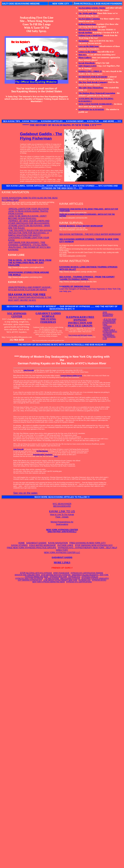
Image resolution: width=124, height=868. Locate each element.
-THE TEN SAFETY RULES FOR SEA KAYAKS (30, 230)
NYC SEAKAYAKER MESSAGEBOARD (62, 505)
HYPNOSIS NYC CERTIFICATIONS (79, 582)
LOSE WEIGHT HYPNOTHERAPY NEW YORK (60, 580)
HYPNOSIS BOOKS (99, 580)
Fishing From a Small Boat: (91, 35)
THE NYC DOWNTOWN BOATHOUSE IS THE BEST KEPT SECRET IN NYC (30, 297)
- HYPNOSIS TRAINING (107, 327)
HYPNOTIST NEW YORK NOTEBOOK (29, 578)
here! (56, 456)
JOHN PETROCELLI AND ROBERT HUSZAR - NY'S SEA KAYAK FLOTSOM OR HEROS (30, 288)
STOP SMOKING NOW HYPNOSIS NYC (94, 545)
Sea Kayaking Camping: (89, 19)
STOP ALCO (36, 573)
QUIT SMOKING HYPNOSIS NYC (30, 580)
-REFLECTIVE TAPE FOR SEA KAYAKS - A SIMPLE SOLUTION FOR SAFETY (28, 234)
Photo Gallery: (85, 57)
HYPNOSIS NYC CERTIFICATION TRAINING (87, 573)
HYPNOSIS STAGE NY (90, 577)
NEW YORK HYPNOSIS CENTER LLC (62, 552)
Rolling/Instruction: (87, 24)
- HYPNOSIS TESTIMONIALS (108, 334)
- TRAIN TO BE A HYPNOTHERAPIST (110, 331)
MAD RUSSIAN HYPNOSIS (70, 578)
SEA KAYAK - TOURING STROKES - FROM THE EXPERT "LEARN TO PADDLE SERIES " (87, 278)
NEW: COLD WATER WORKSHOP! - (96, 104)
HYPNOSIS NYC (74, 577)
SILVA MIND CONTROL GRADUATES (95, 578)
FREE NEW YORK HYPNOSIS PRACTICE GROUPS (32, 548)
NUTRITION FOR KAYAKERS (93, 77)
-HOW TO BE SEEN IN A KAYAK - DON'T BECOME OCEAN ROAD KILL (27, 217)
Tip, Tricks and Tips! (88, 13)
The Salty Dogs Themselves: (91, 88)
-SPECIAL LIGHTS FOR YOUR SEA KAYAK (28, 209)
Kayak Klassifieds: (87, 63)
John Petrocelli (29, 370)
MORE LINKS (62, 563)
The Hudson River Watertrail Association (97, 93)
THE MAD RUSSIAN (52, 578)
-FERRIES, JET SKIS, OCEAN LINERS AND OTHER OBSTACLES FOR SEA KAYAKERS (29, 222)
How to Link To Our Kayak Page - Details (62, 516)
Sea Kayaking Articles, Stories (92, 8)
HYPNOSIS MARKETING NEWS (37, 577)
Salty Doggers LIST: (88, 66)
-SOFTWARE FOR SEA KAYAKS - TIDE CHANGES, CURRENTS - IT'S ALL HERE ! (28, 244)
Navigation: (84, 41)
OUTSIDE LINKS (65, 545)
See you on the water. (26, 493)
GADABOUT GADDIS (36, 543)
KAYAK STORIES (19, 545)
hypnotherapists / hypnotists (43, 455)
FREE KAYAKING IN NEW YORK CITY (88, 543)
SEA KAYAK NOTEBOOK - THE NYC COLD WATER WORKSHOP (90, 234)
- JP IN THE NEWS (109, 319)
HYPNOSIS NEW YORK (58, 577)
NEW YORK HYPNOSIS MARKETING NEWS (49, 582)
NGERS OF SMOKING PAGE (76, 286)
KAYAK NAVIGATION (58, 543)
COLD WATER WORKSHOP (42, 545)
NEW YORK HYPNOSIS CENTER (62, 531)
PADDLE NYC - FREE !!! (90, 71)
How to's (83, 55)
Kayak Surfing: (85, 32)
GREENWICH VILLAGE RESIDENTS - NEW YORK (90, 575)
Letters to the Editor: (88, 52)
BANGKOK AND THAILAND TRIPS (27, 575)
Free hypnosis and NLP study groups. (80, 335)
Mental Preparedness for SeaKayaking (62, 523)
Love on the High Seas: (89, 46)
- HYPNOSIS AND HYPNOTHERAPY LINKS (109, 323)
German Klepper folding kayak (71, 376)
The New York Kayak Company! (93, 82)
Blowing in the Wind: (88, 30)
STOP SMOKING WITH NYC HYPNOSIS (56, 575)
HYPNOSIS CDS (85, 580)
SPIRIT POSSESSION (61, 573)
